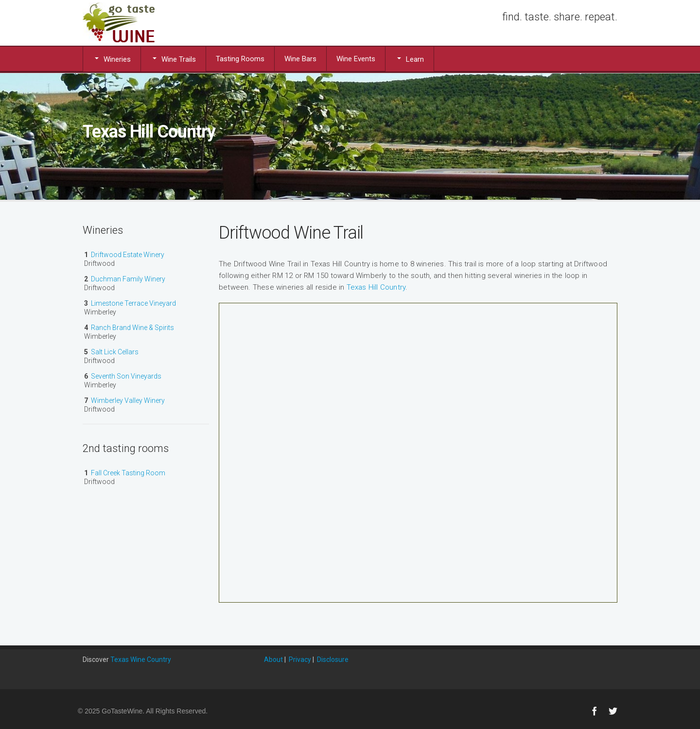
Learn (410, 59)
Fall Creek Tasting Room (128, 473)
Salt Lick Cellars (115, 352)
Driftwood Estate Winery (128, 255)
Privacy (300, 660)
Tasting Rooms (240, 59)
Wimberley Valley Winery (128, 400)
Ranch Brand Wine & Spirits (132, 328)
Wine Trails (173, 59)
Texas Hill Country (376, 287)
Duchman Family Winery (128, 279)
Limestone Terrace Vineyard (133, 303)
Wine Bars (300, 59)
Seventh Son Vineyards (126, 376)
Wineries (112, 59)
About (273, 660)
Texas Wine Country (141, 660)
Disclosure (333, 660)
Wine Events (356, 59)
